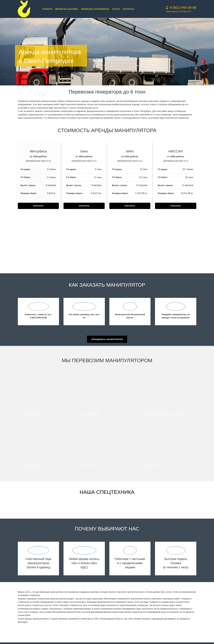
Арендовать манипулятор (107, 339)
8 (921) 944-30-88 (183, 8)
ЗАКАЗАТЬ (38, 206)
